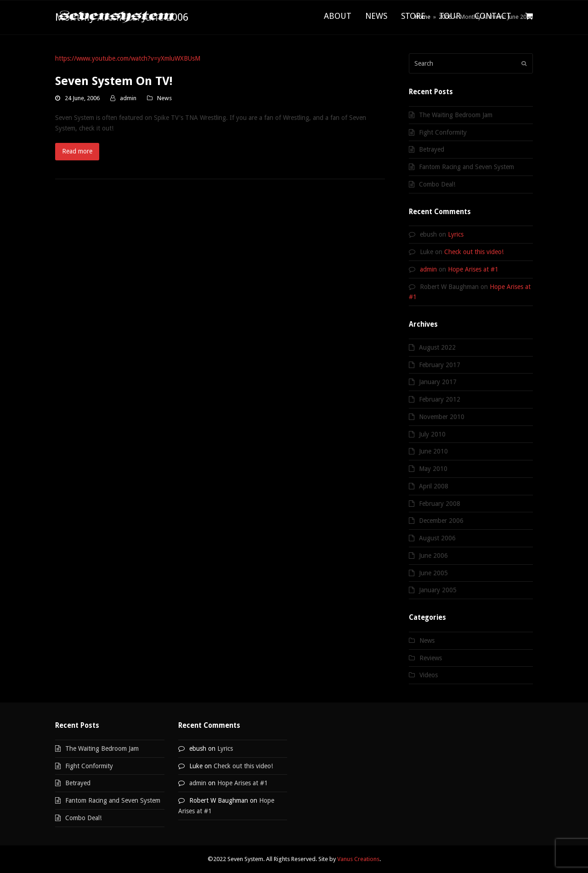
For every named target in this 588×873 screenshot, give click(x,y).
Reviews (431, 658)
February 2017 (440, 365)
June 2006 (433, 556)
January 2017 (438, 382)
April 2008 (434, 486)
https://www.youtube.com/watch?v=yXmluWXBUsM (128, 58)
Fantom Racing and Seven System (466, 167)
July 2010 (432, 434)
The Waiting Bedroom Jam (456, 115)
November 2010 (442, 417)
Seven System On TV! (114, 81)
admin (128, 98)
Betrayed (432, 149)
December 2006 (441, 521)
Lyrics (456, 234)
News (164, 98)
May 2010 (433, 469)
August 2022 (437, 347)
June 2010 (433, 451)
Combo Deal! (437, 184)
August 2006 (437, 538)
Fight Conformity (443, 132)
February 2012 (440, 399)
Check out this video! (474, 252)
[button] (529, 17)
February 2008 (440, 504)
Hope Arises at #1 (473, 269)
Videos (429, 675)
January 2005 (438, 590)
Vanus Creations (358, 859)
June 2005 (433, 573)
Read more (77, 151)
